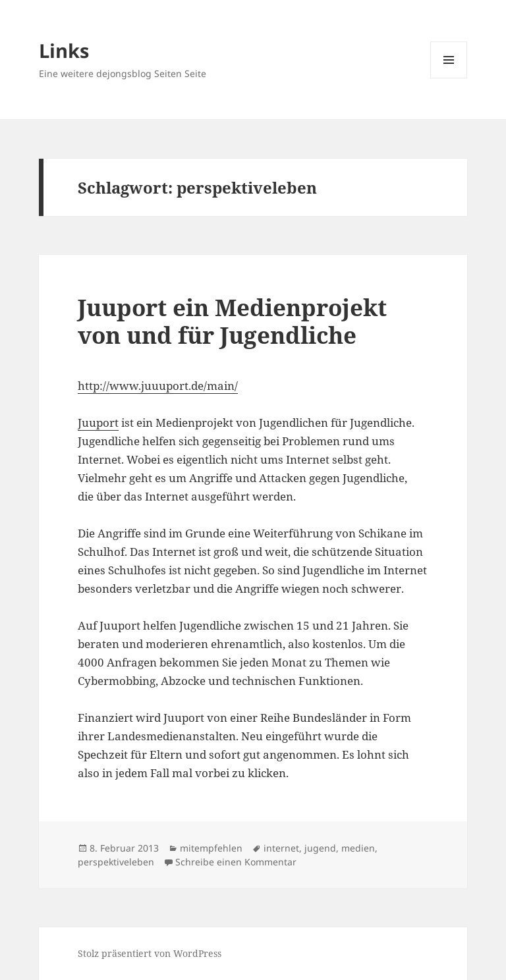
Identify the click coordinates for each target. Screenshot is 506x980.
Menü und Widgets (449, 78)
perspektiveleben (116, 862)
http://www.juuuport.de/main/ (158, 386)
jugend (320, 848)
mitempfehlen (211, 848)
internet (281, 848)
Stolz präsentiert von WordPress (150, 953)
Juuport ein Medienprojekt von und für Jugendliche (232, 321)
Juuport (98, 422)
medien (358, 848)
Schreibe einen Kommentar (236, 862)
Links (64, 50)
